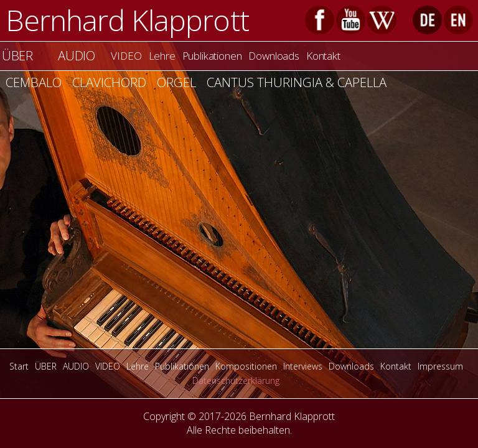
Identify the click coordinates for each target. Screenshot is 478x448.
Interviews (303, 366)
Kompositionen (246, 366)
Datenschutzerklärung (236, 380)
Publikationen (212, 56)
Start (19, 366)
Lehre (162, 56)
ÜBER (46, 366)
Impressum (440, 366)
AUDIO (76, 55)
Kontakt (323, 56)
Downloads (274, 56)
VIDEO (126, 56)
